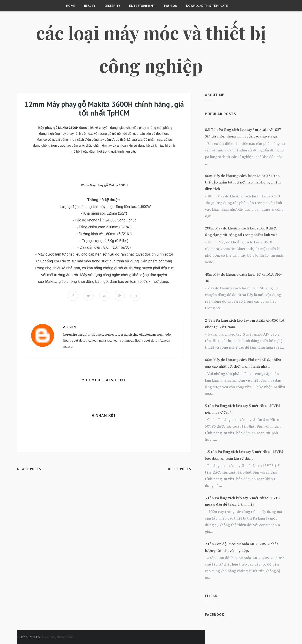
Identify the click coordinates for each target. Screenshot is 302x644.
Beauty (90, 6)
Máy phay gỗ (47, 128)
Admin (70, 327)
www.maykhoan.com (57, 637)
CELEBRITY (112, 6)
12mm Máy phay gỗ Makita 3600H (104, 185)
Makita (51, 282)
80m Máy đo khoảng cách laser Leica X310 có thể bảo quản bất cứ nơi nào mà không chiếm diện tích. (243, 182)
